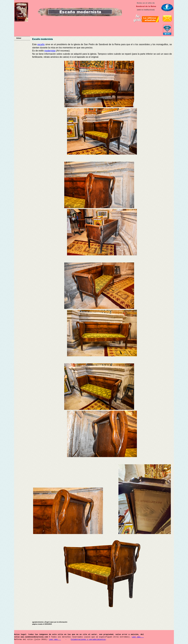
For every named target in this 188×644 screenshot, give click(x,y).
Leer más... (138, 637)
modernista (50, 51)
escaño (41, 44)
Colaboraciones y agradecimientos (88, 640)
